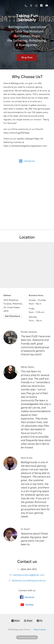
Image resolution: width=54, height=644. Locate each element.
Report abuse (40, 630)
